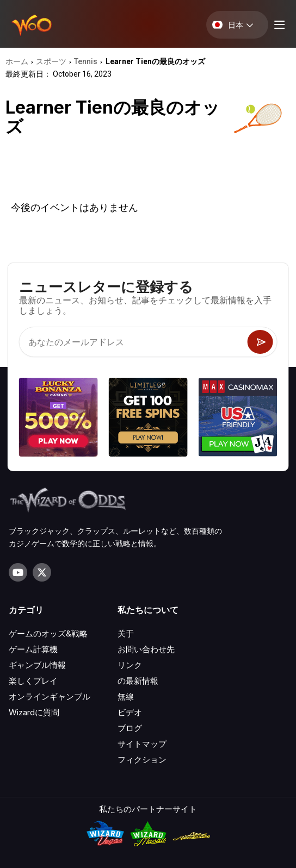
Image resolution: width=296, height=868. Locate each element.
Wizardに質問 (34, 712)
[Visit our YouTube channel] (18, 572)
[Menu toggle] (278, 25)
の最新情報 (138, 681)
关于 (126, 633)
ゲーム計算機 (33, 649)
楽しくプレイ (33, 681)
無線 (126, 697)
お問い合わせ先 (146, 649)
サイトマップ (142, 744)
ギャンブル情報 (37, 665)
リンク (130, 665)
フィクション (142, 760)
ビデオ (130, 712)
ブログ (130, 728)
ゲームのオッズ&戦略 (48, 633)
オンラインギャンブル (50, 697)
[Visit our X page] (42, 572)
